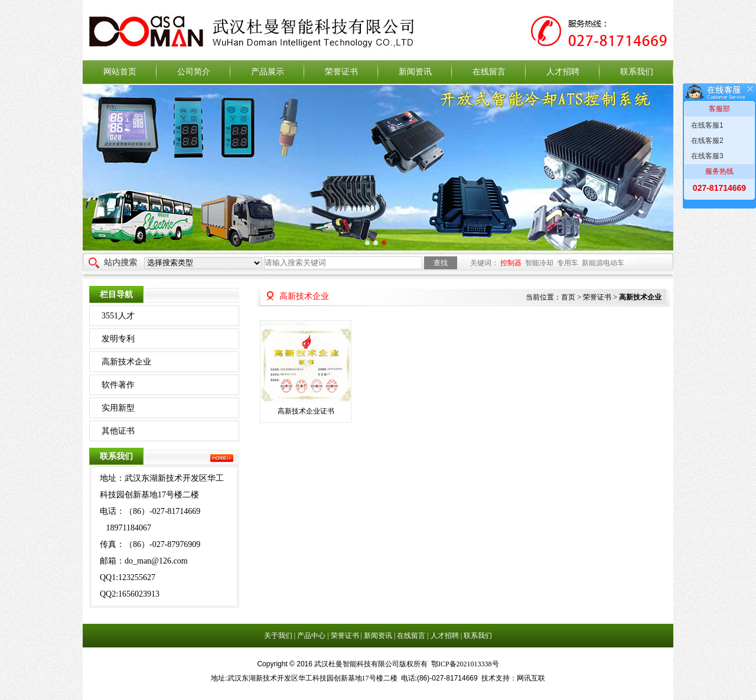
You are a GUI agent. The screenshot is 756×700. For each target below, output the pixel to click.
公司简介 (194, 72)
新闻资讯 (415, 72)
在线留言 (489, 72)
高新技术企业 (126, 362)
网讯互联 (531, 678)
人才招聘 (563, 72)
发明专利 (118, 339)
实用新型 (118, 408)
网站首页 (120, 72)
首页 (568, 297)
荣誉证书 (341, 72)
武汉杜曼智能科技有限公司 (378, 32)
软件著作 (118, 385)
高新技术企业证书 (306, 411)
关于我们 (279, 636)
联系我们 (637, 72)
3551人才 (118, 316)
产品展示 (268, 72)
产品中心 (312, 636)
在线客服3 (707, 156)
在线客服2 (707, 141)
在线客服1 (707, 125)
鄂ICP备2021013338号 (465, 664)
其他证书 (118, 431)
